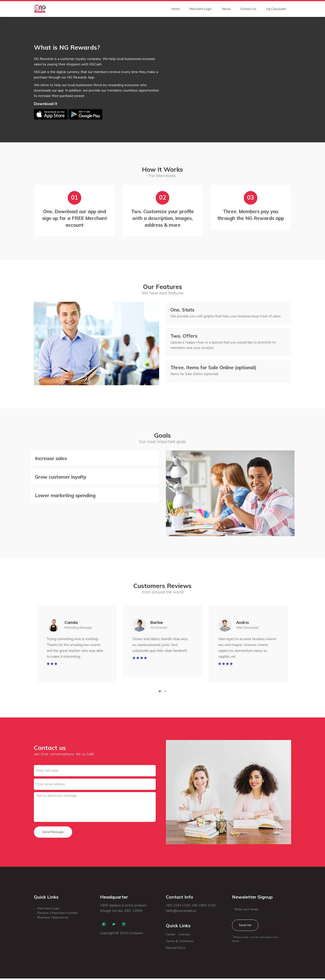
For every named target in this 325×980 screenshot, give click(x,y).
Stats (182, 311)
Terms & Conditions (180, 943)
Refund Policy (176, 949)
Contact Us (248, 9)
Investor (185, 936)
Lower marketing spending (65, 496)
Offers (184, 337)
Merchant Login (201, 9)
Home (175, 9)
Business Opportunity (53, 919)
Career (171, 936)
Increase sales (51, 459)
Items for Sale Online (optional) (213, 368)
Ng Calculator (276, 9)
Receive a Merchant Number (58, 914)
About (226, 9)
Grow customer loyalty (61, 478)
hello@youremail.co (181, 912)
